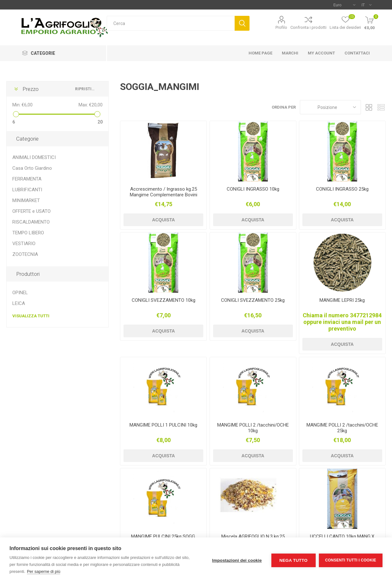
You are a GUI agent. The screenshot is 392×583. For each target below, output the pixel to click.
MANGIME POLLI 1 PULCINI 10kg (163, 425)
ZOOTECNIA (25, 254)
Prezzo (31, 89)
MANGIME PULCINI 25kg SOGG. (164, 536)
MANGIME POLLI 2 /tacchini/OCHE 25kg (342, 428)
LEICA (19, 303)
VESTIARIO (24, 244)
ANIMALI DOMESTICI (34, 157)
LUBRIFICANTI (27, 190)
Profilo (281, 27)
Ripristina (85, 89)
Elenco (381, 107)
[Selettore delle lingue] (367, 5)
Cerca (242, 23)
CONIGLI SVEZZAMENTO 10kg (164, 300)
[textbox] (171, 23)
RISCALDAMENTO (31, 222)
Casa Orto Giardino (32, 168)
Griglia (369, 107)
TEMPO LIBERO (28, 233)
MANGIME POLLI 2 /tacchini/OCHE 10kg (253, 428)
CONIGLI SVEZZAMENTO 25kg (253, 300)
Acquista (163, 220)
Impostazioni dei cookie (237, 560)
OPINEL (20, 293)
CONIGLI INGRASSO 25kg (342, 189)
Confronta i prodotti (308, 27)
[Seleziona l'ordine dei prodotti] (330, 107)
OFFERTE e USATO (32, 211)
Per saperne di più (44, 571)
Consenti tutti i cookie (351, 560)
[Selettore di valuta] (344, 5)
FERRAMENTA (27, 179)
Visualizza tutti (31, 316)
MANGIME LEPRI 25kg (342, 300)
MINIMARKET (26, 200)
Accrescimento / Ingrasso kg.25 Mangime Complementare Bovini (164, 192)
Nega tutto (293, 560)
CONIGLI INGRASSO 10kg (253, 189)
